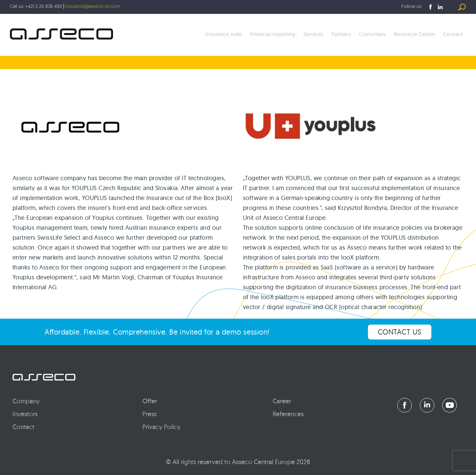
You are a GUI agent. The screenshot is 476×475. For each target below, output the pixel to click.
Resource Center (415, 34)
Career (282, 401)
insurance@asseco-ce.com (93, 7)
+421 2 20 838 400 (44, 7)
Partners (341, 34)
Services (314, 34)
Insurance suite (224, 34)
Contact (453, 34)
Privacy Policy (161, 427)
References (288, 414)
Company (26, 401)
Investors (25, 414)
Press (150, 414)
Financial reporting (273, 34)
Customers (372, 34)
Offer (150, 401)
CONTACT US (400, 332)
